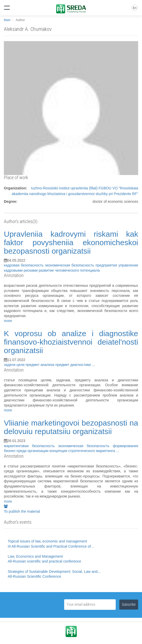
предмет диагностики (74, 365)
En (135, 8)
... (93, 365)
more (8, 321)
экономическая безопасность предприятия (82, 265)
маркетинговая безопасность (31, 446)
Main (7, 20)
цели (21, 365)
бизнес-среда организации (27, 451)
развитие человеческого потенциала (69, 270)
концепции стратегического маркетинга (83, 451)
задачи (10, 365)
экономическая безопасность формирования (98, 446)
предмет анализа (40, 365)
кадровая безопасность (24, 265)
